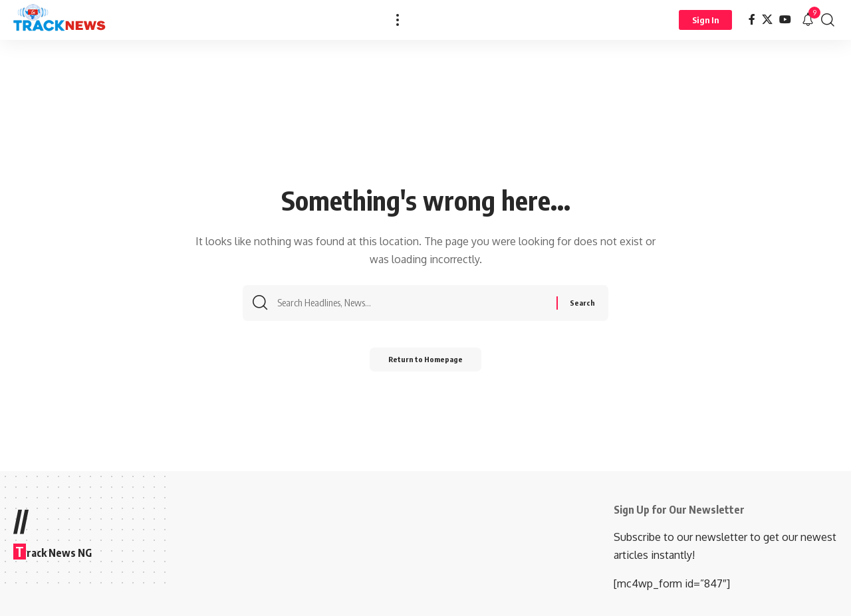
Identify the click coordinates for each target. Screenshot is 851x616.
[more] (398, 20)
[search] (828, 20)
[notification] (808, 20)
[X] (767, 20)
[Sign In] (705, 20)
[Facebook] (752, 20)
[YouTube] (785, 20)
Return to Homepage (426, 364)
